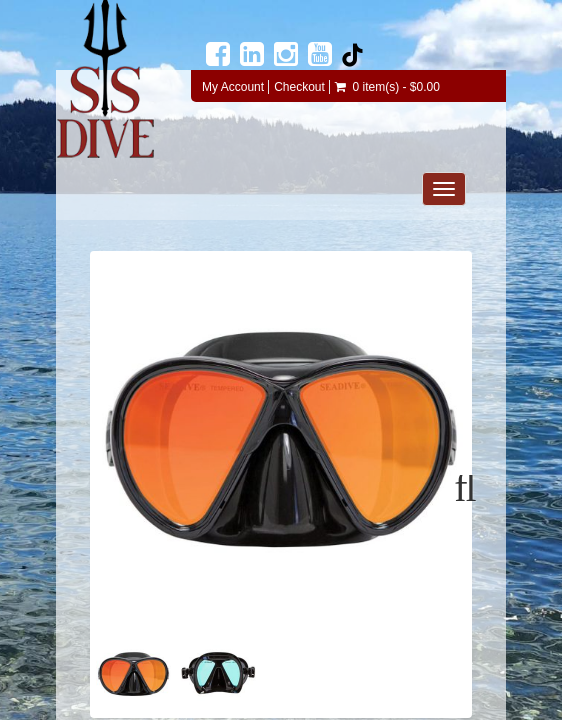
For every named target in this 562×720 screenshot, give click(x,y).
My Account (233, 87)
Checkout (299, 87)
